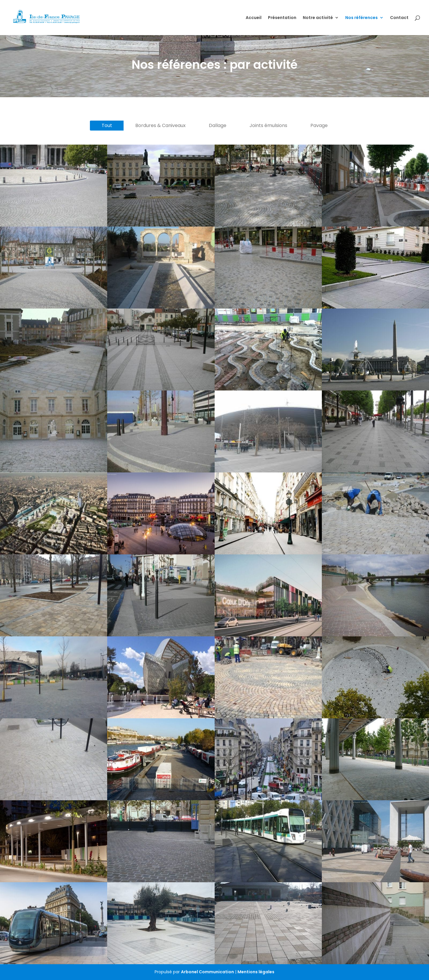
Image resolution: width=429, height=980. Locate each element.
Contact (399, 18)
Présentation (282, 18)
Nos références (362, 18)
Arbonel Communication (207, 972)
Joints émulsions (268, 125)
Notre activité (318, 18)
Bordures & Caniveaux (160, 125)
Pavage (319, 125)
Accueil (254, 18)
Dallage (218, 125)
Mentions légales (256, 972)
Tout (107, 125)
